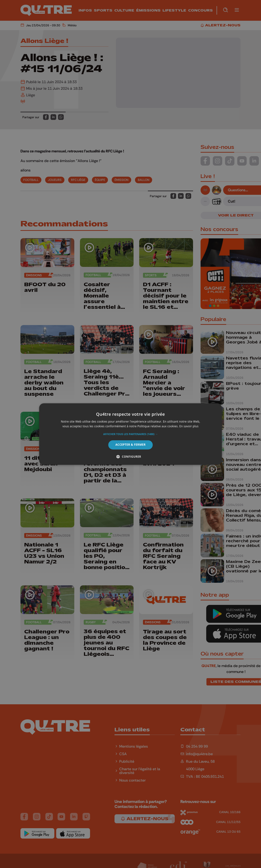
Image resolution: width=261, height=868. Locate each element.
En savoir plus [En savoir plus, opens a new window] (189, 426)
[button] (130, 434)
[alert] (130, 434)
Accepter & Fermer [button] (131, 445)
